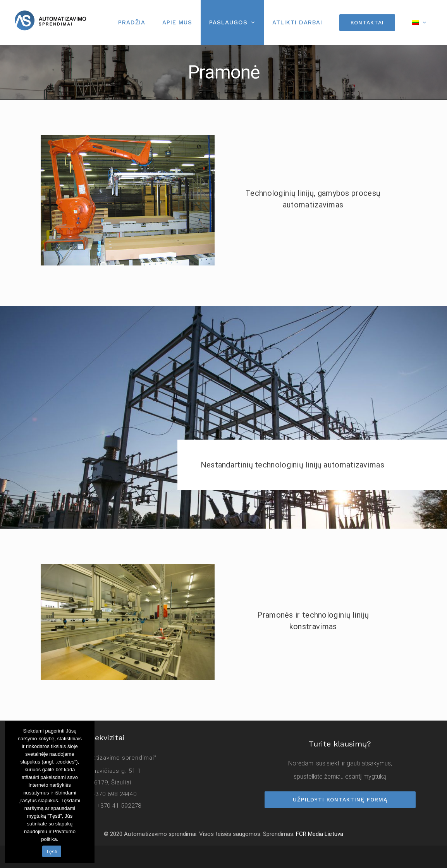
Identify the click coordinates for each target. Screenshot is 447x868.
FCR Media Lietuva (320, 834)
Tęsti (52, 852)
